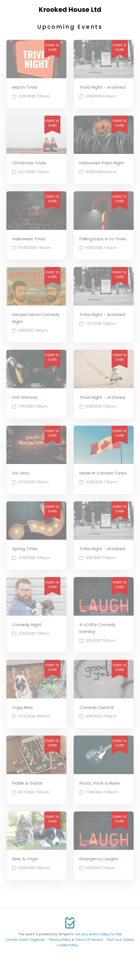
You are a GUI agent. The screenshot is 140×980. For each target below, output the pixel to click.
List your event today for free (99, 934)
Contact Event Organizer (25, 940)
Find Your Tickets (121, 940)
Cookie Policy (67, 945)
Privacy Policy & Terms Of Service (76, 940)
